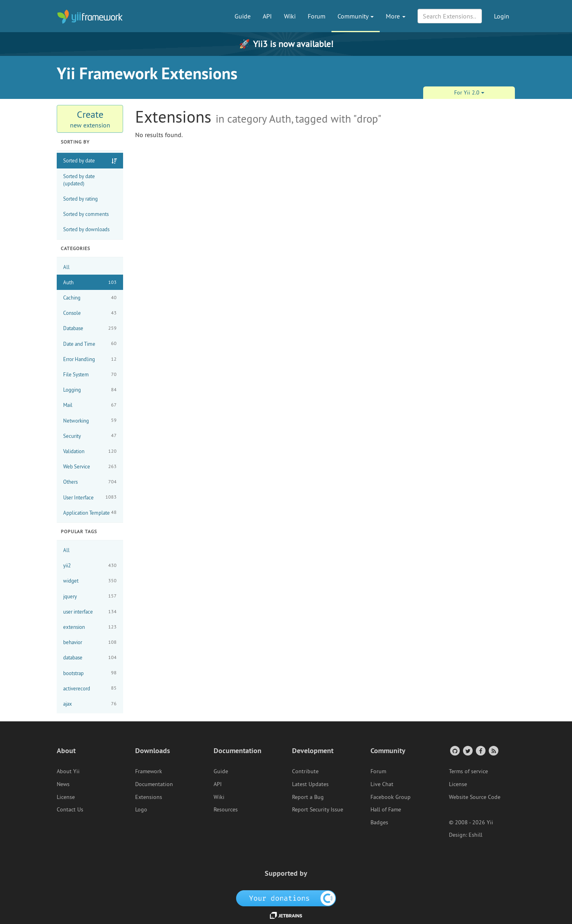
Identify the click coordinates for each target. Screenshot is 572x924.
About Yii (68, 771)
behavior (90, 642)
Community (356, 16)
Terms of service (468, 771)
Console (90, 313)
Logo (141, 809)
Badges (379, 822)
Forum (317, 16)
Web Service (90, 467)
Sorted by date (79, 160)
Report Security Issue (318, 809)
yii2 (90, 566)
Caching (90, 298)
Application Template (90, 512)
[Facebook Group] (480, 750)
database (90, 658)
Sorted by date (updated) (79, 180)
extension (90, 627)
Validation (90, 451)
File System (90, 375)
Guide (243, 16)
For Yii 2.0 (469, 92)
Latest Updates (310, 784)
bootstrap (90, 673)
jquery (90, 596)
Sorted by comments (86, 214)
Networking (90, 420)
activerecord (90, 688)
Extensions (149, 797)
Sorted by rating (80, 199)
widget (90, 581)
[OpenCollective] (286, 898)
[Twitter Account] (467, 750)
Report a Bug (308, 797)
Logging (90, 390)
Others (90, 482)
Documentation (154, 784)
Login (502, 16)
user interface (90, 612)
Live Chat (382, 784)
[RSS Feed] (493, 750)
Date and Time (90, 344)
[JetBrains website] (286, 915)
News (63, 784)
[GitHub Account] (454, 750)
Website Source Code (475, 797)
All (66, 267)
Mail (90, 405)
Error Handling (90, 359)
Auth (90, 282)
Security (90, 436)
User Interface (90, 497)
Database (90, 328)
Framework (149, 771)
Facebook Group (391, 797)
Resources (226, 809)
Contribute (305, 771)
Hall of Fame (386, 809)
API (267, 16)
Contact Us (70, 809)
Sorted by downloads (86, 229)
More (396, 16)
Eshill (475, 835)
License (66, 797)
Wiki (290, 16)
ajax (90, 704)
